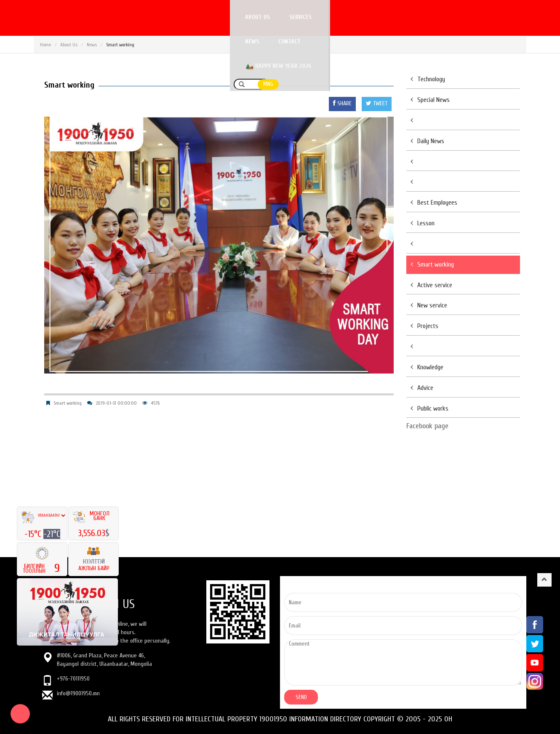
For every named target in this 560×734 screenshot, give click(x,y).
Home (45, 45)
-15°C (34, 534)
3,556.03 (92, 533)
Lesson (423, 223)
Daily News (427, 141)
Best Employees (434, 203)
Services (302, 17)
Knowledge (427, 367)
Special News (430, 100)
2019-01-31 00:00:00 (116, 403)
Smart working (68, 403)
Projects (424, 326)
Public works (429, 408)
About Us (69, 45)
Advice (422, 388)
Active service (431, 285)
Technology (428, 79)
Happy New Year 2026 (441, 18)
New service (429, 305)
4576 (155, 403)
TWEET (377, 103)
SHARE (342, 103)
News (340, 17)
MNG (516, 17)
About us (259, 17)
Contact (377, 17)
